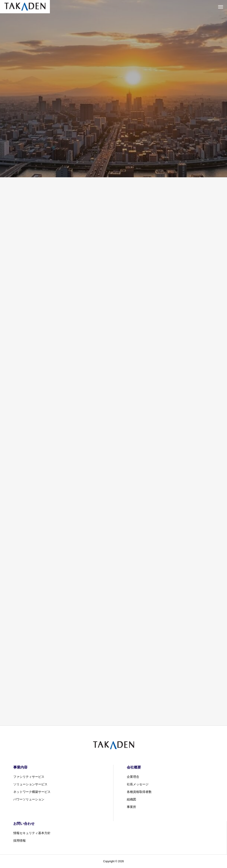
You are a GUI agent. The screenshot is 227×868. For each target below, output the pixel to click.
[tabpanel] (113, 89)
